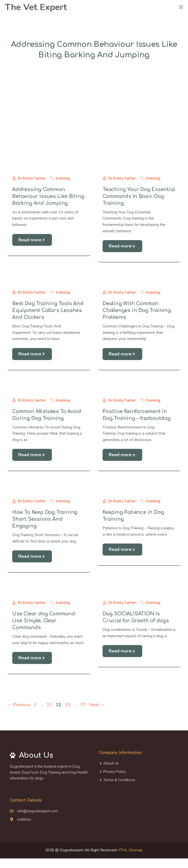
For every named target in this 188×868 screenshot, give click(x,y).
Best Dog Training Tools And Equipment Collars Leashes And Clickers (48, 310)
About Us (111, 763)
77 (83, 705)
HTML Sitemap (130, 850)
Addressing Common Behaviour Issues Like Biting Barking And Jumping (48, 196)
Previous (19, 705)
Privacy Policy (115, 772)
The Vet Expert (36, 7)
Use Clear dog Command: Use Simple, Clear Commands (44, 621)
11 (50, 705)
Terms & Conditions (119, 780)
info (20, 811)
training (63, 178)
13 (68, 705)
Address (24, 819)
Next (97, 705)
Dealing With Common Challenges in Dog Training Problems (137, 310)
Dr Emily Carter (32, 178)
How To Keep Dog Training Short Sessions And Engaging (45, 519)
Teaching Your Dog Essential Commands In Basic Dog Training (139, 196)
